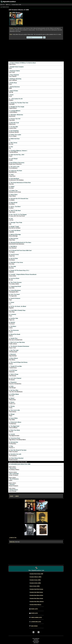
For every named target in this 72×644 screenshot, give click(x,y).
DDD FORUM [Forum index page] (33, 626)
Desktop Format (5, 7)
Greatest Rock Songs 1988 (36, 574)
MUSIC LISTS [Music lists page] (34, 609)
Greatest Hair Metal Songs (36, 592)
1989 (16, 496)
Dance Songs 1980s (35, 586)
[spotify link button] (39, 634)
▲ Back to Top (13, 537)
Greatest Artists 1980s (35, 583)
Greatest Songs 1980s (35, 580)
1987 (12, 496)
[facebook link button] (33, 634)
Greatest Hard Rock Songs (36, 589)
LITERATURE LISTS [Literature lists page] (35, 622)
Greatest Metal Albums (35, 605)
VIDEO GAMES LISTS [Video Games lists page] (36, 617)
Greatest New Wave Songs (36, 598)
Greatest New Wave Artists (36, 595)
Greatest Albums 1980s (36, 577)
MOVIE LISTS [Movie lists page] (34, 613)
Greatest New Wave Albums (37, 601)
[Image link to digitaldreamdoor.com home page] (8, 2)
